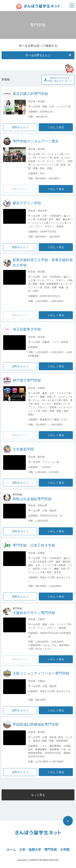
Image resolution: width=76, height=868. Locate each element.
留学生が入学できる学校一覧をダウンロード (58, 80)
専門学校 (51, 850)
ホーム (11, 850)
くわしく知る (56, 127)
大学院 (65, 850)
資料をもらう (20, 127)
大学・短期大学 (30, 850)
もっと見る (38, 795)
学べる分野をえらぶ (48, 55)
